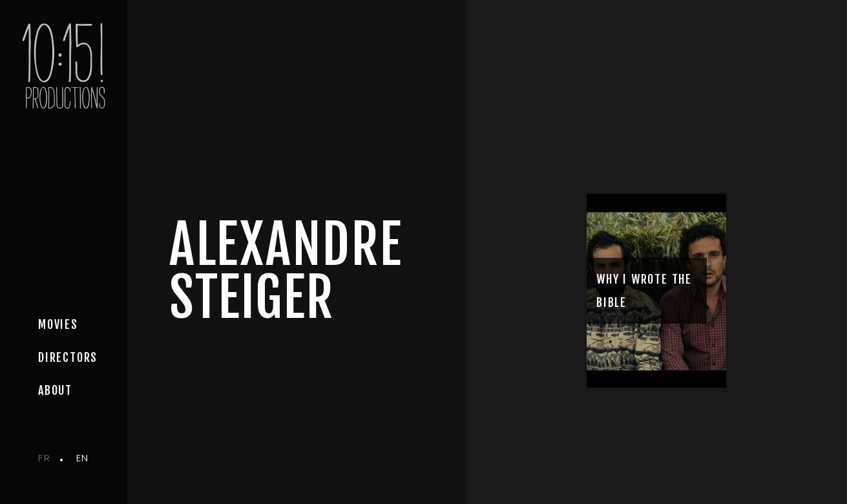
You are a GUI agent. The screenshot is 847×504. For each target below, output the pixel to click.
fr (44, 458)
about (55, 390)
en (83, 458)
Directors (68, 357)
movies (58, 324)
